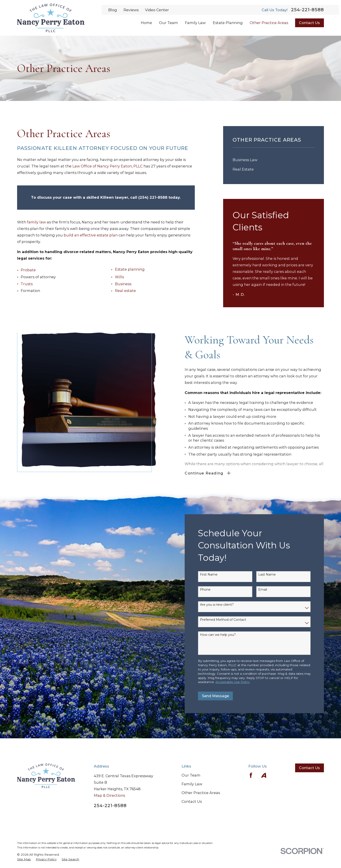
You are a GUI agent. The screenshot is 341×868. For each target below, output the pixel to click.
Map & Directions (109, 795)
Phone (212, 590)
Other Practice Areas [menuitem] (269, 23)
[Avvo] (264, 775)
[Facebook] (251, 775)
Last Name (274, 575)
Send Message (222, 696)
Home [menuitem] (146, 23)
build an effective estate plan (91, 235)
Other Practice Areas (201, 793)
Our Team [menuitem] (168, 23)
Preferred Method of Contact (230, 620)
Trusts (27, 284)
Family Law (192, 784)
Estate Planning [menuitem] (228, 23)
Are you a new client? (223, 605)
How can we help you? (224, 635)
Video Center (157, 10)
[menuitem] (273, 160)
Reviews (131, 10)
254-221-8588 (307, 10)
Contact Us (309, 23)
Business (123, 284)
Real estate (125, 291)
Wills (119, 277)
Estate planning (130, 269)
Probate (28, 270)
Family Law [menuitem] (195, 23)
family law (36, 222)
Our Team (191, 775)
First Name (215, 575)
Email (269, 590)
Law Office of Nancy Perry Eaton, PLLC (108, 166)
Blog (113, 10)
